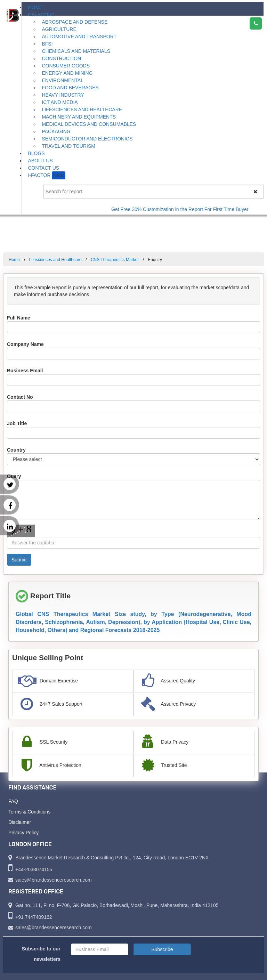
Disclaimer (20, 822)
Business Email (25, 371)
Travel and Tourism (68, 146)
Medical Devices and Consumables (89, 124)
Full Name (19, 318)
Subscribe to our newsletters (41, 954)
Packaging (56, 131)
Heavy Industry (63, 95)
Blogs (36, 153)
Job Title (17, 423)
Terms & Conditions (29, 812)
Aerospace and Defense (75, 22)
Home (35, 7)
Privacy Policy (23, 833)
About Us (40, 161)
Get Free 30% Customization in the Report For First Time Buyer (184, 209)
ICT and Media (60, 102)
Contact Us (43, 168)
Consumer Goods (66, 66)
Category (41, 15)
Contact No (20, 397)
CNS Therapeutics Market (115, 260)
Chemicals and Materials (76, 51)
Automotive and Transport (79, 37)
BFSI (47, 44)
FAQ (13, 801)
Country (16, 450)
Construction (61, 58)
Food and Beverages (70, 88)
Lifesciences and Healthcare (82, 110)
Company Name (25, 344)
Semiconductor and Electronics (87, 139)
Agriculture (59, 29)
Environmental (63, 80)
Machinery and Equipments (79, 117)
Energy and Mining (67, 73)
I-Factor (46, 175)
